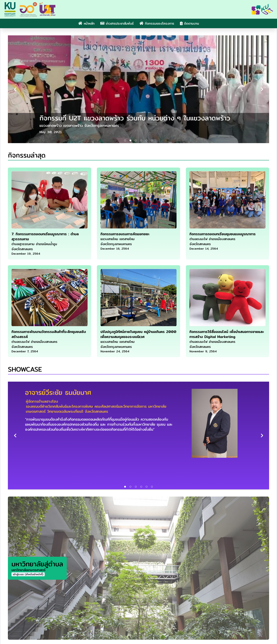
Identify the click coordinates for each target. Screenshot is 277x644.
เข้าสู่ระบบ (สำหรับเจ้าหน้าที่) (28, 574)
